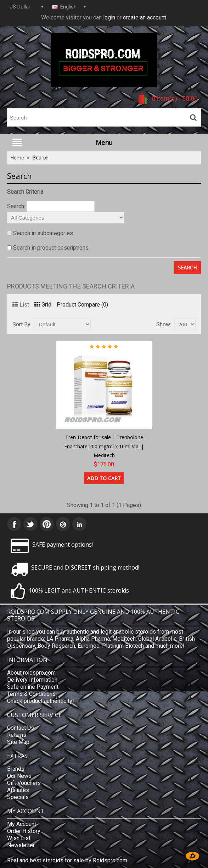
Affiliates (18, 790)
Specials (18, 797)
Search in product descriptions (51, 248)
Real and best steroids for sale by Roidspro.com (67, 860)
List (21, 305)
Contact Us (21, 728)
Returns (17, 735)
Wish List (19, 838)
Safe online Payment (33, 687)
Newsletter (21, 845)
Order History (24, 831)
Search (41, 158)
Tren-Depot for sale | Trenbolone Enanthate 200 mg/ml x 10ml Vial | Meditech (104, 446)
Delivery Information (32, 680)
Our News (19, 776)
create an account (145, 18)
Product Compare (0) (82, 305)
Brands (16, 769)
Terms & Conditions (31, 694)
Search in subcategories (43, 233)
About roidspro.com (31, 673)
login (109, 18)
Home (17, 158)
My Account (22, 824)
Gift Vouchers (24, 783)
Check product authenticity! (41, 701)
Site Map (18, 742)
